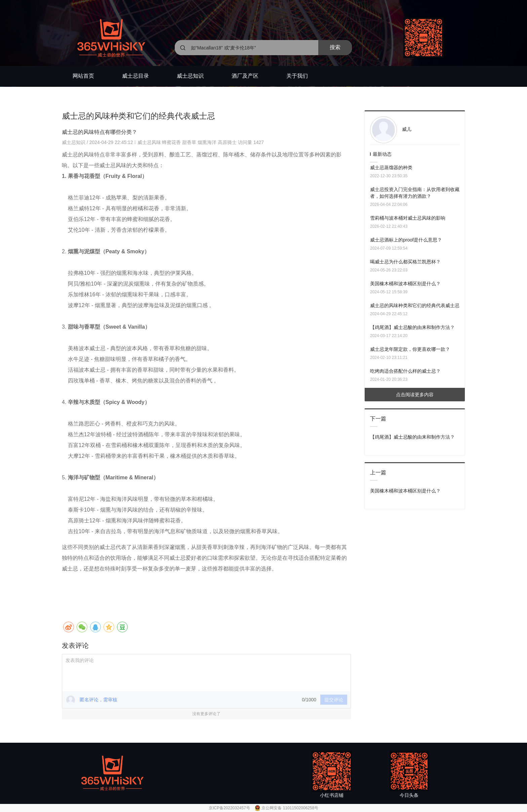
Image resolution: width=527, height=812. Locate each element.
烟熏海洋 (207, 142)
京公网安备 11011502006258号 (290, 808)
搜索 (335, 47)
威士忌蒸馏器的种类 (391, 168)
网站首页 (83, 76)
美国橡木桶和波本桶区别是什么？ (405, 284)
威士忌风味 (149, 142)
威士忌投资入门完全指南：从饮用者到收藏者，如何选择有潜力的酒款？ (415, 193)
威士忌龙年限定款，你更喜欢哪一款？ (410, 349)
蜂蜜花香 (171, 142)
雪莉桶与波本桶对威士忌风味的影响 (408, 218)
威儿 (407, 129)
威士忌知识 (190, 76)
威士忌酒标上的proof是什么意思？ (406, 240)
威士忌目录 (135, 76)
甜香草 (189, 142)
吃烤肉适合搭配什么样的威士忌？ (405, 371)
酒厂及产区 (245, 76)
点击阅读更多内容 (415, 395)
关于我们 (297, 76)
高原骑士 (227, 142)
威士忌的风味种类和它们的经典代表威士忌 (415, 305)
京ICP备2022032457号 (230, 808)
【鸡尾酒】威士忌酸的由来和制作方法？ (412, 327)
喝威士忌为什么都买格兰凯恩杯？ (405, 262)
